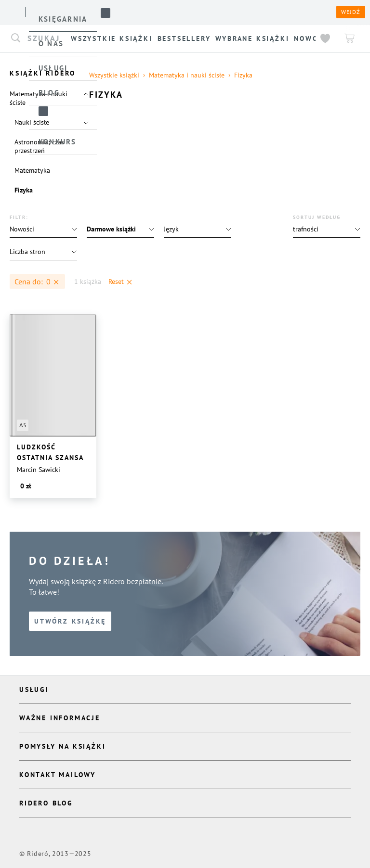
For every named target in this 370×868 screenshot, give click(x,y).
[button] (327, 229)
